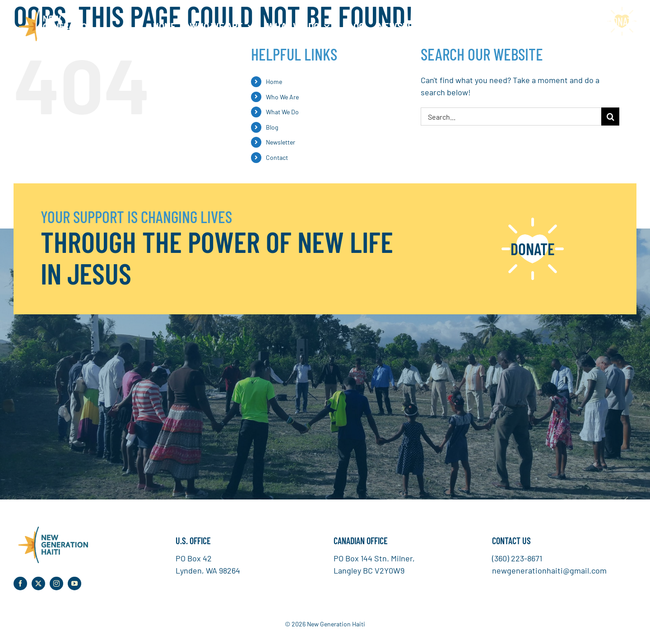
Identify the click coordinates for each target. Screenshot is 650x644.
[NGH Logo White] (53, 11)
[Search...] (511, 117)
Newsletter (281, 142)
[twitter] (38, 583)
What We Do (282, 112)
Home (274, 82)
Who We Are (282, 97)
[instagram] (56, 583)
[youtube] (74, 583)
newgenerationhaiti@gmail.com (549, 570)
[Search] (610, 117)
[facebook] (20, 583)
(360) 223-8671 (517, 558)
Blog (272, 127)
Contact (277, 157)
